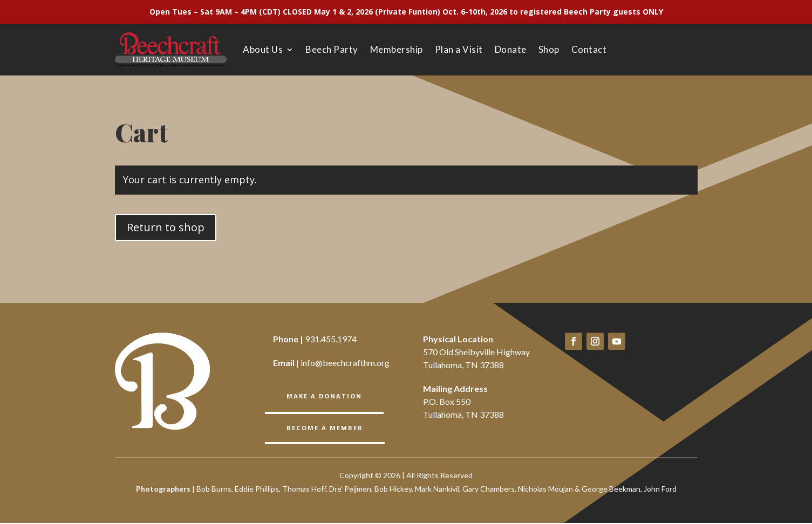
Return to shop (166, 227)
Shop (549, 49)
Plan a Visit (459, 49)
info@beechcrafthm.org (345, 363)
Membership (397, 49)
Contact (589, 49)
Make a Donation (324, 395)
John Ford (660, 490)
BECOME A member (324, 427)
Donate (511, 49)
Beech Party (332, 49)
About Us (263, 49)
